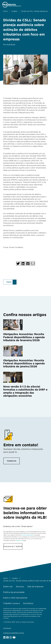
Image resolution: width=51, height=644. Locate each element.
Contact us (19, 540)
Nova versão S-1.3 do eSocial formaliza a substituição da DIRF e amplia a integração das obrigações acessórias (25, 391)
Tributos (9, 282)
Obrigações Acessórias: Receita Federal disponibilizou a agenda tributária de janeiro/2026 (24, 363)
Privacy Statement (27, 535)
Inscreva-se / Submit (13, 546)
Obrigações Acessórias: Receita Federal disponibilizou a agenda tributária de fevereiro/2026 (24, 337)
